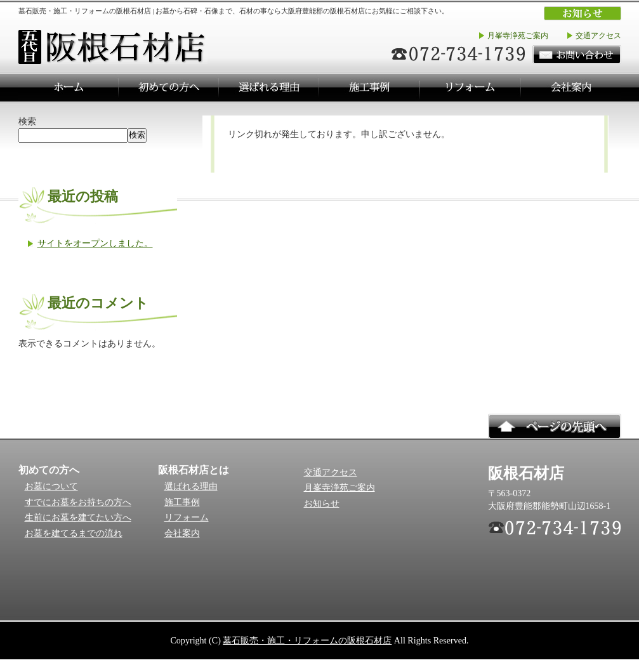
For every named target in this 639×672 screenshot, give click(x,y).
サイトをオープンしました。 (95, 243)
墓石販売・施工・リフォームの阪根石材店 (307, 640)
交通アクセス (598, 36)
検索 (27, 121)
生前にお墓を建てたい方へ (78, 517)
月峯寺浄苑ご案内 (518, 36)
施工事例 (182, 502)
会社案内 (182, 533)
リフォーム (187, 517)
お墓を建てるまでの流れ (74, 533)
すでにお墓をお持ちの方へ (78, 502)
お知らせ (322, 504)
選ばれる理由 (191, 486)
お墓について (51, 486)
